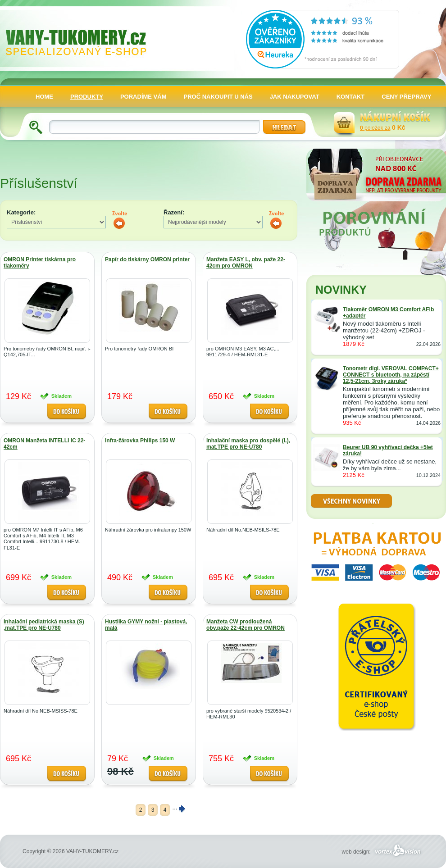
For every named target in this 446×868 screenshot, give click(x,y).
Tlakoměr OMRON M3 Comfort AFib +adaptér (388, 313)
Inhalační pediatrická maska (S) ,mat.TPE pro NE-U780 (44, 625)
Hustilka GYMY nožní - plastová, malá (146, 625)
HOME (44, 97)
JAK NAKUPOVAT (295, 97)
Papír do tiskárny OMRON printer (147, 259)
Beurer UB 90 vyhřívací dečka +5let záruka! (388, 450)
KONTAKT (351, 97)
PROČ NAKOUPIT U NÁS (218, 97)
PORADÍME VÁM (143, 97)
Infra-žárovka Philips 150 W (140, 441)
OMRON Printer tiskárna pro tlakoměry (40, 263)
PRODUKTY (87, 97)
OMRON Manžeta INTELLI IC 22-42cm (44, 444)
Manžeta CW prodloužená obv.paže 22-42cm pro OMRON (246, 625)
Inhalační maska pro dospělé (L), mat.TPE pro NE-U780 (248, 444)
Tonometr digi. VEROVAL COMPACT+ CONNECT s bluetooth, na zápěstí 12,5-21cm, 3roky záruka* (391, 375)
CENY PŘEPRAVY (406, 97)
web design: (383, 852)
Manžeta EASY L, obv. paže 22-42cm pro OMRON (246, 263)
